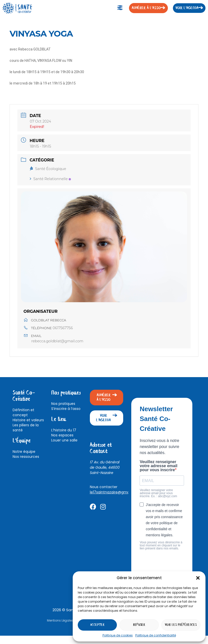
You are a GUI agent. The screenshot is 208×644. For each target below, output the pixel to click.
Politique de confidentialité (156, 635)
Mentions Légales (60, 620)
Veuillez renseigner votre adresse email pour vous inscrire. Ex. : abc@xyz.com (158, 493)
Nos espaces (62, 435)
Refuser (139, 625)
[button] (198, 578)
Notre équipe (24, 452)
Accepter (97, 625)
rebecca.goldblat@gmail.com (57, 341)
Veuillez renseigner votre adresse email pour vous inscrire (158, 466)
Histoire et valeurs (28, 420)
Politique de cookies (118, 635)
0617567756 (63, 328)
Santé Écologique (48, 169)
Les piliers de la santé (26, 428)
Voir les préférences (181, 625)
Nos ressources (26, 457)
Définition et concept (23, 412)
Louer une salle (64, 440)
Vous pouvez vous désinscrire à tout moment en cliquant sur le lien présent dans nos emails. (161, 545)
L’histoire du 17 (64, 430)
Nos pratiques (63, 404)
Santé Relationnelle (50, 179)
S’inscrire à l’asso (66, 409)
